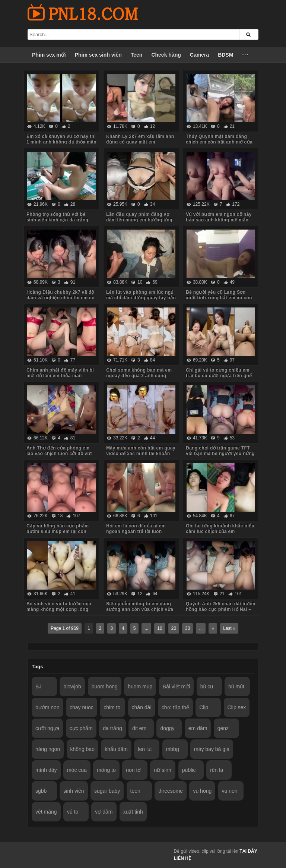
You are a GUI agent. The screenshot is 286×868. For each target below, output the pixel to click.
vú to (73, 812)
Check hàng (166, 55)
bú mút (236, 686)
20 (174, 628)
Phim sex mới (49, 55)
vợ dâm (104, 812)
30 (188, 628)
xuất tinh (133, 812)
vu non (230, 791)
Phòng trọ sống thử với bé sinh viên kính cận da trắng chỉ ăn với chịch (57, 220)
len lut (145, 749)
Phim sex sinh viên (98, 55)
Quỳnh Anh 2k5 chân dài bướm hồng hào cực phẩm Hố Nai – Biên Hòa (221, 609)
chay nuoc (82, 707)
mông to (106, 770)
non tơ (133, 770)
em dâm (198, 728)
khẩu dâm (116, 749)
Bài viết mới (177, 686)
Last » (229, 628)
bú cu (207, 686)
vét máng (46, 812)
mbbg (173, 749)
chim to (112, 707)
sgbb (41, 791)
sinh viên (74, 791)
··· (245, 55)
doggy (167, 728)
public (189, 770)
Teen (137, 55)
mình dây (46, 770)
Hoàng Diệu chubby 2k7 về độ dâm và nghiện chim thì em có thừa (61, 298)
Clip (204, 707)
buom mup (140, 686)
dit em (139, 728)
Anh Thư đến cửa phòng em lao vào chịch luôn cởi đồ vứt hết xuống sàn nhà (59, 454)
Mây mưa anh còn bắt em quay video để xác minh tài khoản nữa (141, 454)
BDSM (225, 55)
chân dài (142, 707)
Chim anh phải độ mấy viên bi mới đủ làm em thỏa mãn (60, 373)
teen (135, 791)
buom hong (105, 686)
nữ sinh (162, 770)
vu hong (202, 791)
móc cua (77, 770)
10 (160, 628)
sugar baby (107, 791)
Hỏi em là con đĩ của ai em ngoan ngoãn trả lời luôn (136, 529)
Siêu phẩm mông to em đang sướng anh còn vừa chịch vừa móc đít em (140, 609)
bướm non (47, 707)
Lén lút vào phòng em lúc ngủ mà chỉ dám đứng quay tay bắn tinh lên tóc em (141, 298)
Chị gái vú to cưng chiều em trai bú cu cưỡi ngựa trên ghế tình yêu (219, 376)
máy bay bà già (212, 749)
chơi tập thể (175, 707)
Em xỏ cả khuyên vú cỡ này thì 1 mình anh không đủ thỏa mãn (61, 139)
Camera (199, 55)
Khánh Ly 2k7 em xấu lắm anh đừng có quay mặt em (140, 139)
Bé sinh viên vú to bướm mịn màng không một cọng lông (59, 607)
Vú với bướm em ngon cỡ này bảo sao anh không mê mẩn (219, 217)
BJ (38, 686)
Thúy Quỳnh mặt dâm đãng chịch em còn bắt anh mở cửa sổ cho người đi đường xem (219, 142)
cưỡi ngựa (47, 728)
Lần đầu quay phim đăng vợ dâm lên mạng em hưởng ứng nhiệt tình (139, 220)
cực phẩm (81, 728)
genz (223, 728)
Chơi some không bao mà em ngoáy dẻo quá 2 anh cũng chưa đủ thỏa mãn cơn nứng (139, 376)
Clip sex (237, 707)
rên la (217, 770)
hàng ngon (48, 749)
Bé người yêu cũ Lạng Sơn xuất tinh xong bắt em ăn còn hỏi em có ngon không (219, 298)
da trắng (112, 728)
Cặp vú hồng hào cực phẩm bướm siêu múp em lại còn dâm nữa (58, 531)
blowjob (72, 686)
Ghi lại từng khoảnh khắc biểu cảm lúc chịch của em (220, 529)
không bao (82, 749)
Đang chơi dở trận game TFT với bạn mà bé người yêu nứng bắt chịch (220, 454)
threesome (171, 791)
